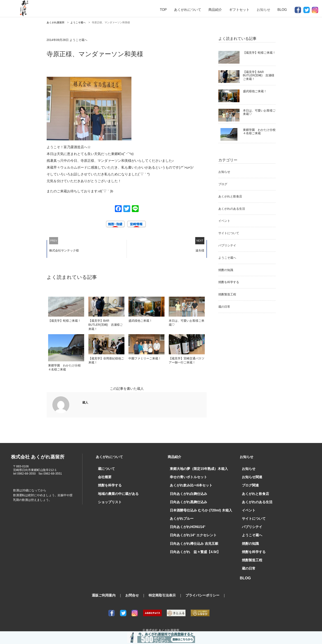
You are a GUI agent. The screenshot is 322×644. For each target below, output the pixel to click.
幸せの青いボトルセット (186, 476)
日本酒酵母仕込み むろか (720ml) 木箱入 (197, 507)
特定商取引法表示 (162, 589)
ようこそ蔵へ (227, 258)
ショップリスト (108, 500)
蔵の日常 (224, 307)
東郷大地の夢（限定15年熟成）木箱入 (195, 468)
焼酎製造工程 (227, 294)
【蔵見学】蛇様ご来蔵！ (259, 53)
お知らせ (224, 172)
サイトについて (229, 233)
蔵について (105, 468)
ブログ (223, 184)
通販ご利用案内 (104, 589)
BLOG (282, 10)
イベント (224, 221)
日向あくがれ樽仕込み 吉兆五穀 (191, 539)
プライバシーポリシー (202, 589)
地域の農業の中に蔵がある (116, 492)
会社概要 (104, 476)
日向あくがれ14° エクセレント (190, 531)
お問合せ (132, 589)
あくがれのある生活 (232, 209)
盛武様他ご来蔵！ (255, 91)
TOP (163, 10)
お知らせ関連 (251, 476)
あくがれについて (188, 10)
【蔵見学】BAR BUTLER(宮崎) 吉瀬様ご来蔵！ (259, 75)
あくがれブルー (180, 515)
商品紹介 (215, 10)
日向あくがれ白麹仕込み (186, 492)
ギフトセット (239, 10)
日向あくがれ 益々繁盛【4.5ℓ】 (192, 546)
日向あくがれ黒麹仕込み (186, 500)
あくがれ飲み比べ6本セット (188, 484)
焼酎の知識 (226, 270)
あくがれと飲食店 (230, 196)
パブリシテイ (227, 245)
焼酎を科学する (229, 282)
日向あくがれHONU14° (185, 523)
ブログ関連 (249, 484)
